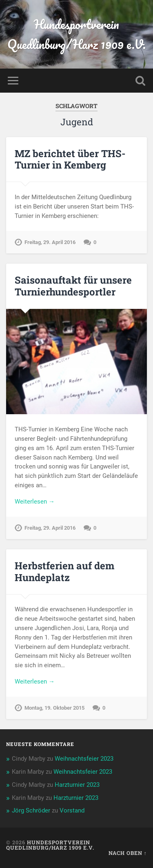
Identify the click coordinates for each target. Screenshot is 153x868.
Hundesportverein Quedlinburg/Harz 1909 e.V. (76, 34)
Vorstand (72, 810)
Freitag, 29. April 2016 (50, 242)
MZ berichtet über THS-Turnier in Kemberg (70, 159)
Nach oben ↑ (128, 853)
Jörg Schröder (31, 810)
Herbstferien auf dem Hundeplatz (64, 572)
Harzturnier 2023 (77, 785)
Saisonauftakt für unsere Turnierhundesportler (73, 286)
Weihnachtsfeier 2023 (84, 759)
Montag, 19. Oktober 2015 (54, 708)
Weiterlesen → (35, 502)
